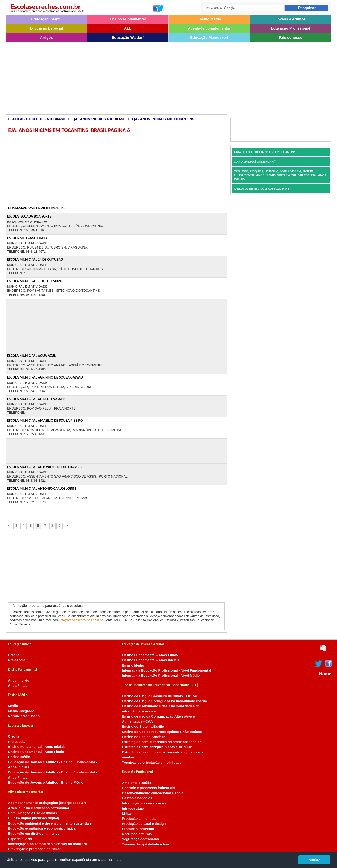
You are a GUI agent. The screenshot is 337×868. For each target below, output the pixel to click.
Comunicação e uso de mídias (32, 813)
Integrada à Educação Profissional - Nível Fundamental (167, 670)
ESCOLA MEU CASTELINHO (27, 238)
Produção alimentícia (139, 819)
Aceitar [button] (314, 860)
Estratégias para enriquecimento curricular (157, 747)
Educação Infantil (46, 19)
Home (325, 674)
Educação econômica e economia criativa (42, 828)
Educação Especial (46, 28)
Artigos (46, 38)
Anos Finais (18, 686)
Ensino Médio (209, 19)
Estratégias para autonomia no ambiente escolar (161, 742)
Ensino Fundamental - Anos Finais (36, 752)
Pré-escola (17, 660)
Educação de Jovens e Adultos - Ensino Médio (46, 783)
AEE (128, 28)
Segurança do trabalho (141, 839)
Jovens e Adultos (291, 19)
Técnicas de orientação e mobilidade (152, 763)
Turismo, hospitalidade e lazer (146, 844)
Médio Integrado (21, 711)
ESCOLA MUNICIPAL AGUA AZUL (31, 356)
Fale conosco (291, 38)
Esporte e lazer (20, 839)
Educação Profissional (291, 28)
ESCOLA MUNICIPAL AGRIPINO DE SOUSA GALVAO (45, 377)
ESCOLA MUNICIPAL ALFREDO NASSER (36, 399)
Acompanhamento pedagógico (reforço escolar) (47, 803)
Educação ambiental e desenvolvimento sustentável (50, 823)
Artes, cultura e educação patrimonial (38, 808)
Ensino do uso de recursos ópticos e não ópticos (162, 732)
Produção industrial (138, 829)
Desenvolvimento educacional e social (153, 793)
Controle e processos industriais (149, 788)
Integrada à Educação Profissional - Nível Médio (161, 676)
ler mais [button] (115, 860)
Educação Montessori (209, 38)
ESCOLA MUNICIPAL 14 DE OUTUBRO (35, 259)
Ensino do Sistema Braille (143, 727)
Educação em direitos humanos (34, 834)
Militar (127, 814)
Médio (13, 706)
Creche (14, 655)
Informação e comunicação (144, 803)
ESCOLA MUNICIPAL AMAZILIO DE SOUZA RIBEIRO (45, 420)
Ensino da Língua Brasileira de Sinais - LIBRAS (160, 696)
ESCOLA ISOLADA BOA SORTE (29, 216)
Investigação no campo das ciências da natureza (47, 844)
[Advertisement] (143, 77)
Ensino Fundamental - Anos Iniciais (37, 747)
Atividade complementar (209, 28)
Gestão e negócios (137, 798)
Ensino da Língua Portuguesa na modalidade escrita (164, 701)
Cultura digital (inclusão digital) (33, 818)
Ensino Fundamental (128, 19)
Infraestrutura (133, 809)
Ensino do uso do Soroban (144, 737)
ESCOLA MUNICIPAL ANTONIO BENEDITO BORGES (45, 467)
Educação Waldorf (128, 38)
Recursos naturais (137, 834)
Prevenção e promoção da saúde (35, 849)
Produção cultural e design (144, 824)
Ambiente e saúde (137, 783)
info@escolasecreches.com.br (81, 620)
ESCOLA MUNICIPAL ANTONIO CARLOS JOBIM (42, 488)
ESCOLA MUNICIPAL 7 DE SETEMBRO (35, 281)
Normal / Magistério (24, 716)
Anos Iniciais (19, 681)
